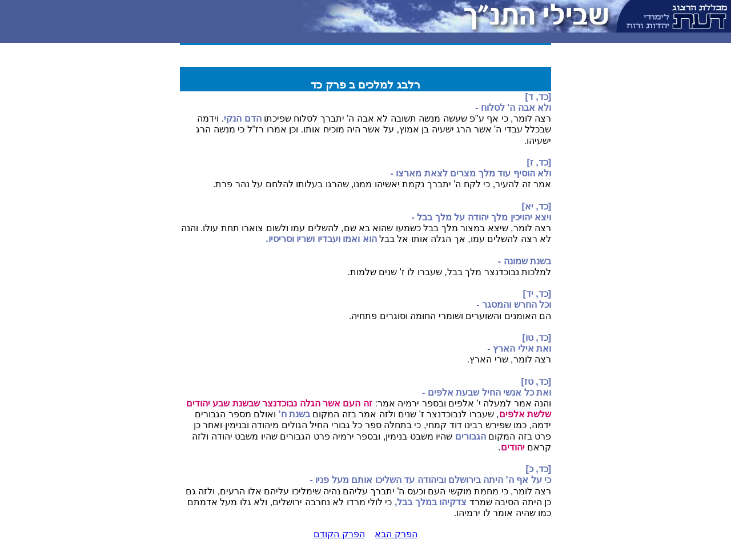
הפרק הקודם (339, 534)
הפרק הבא (396, 534)
